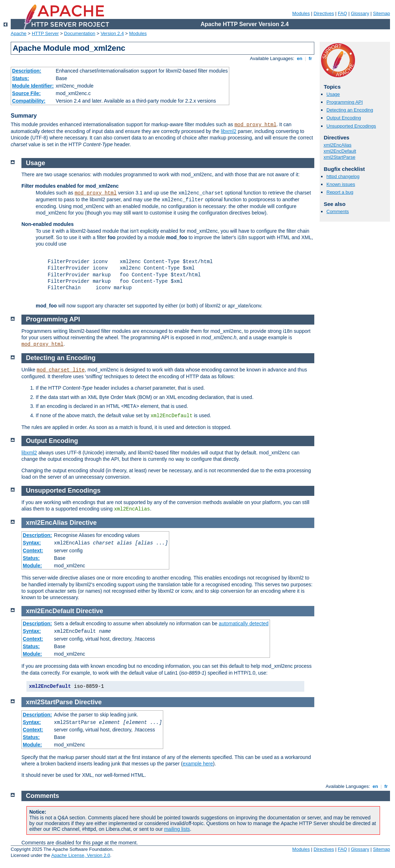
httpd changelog (343, 176)
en (300, 58)
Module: (32, 566)
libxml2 (229, 131)
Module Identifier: (33, 86)
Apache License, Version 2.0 (81, 855)
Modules (301, 13)
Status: (21, 78)
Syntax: (32, 543)
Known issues (341, 184)
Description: (27, 71)
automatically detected (244, 623)
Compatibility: (29, 101)
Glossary (360, 13)
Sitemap (381, 13)
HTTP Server (45, 33)
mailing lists (177, 829)
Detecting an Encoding (350, 110)
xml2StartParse (339, 157)
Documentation (79, 33)
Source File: (26, 93)
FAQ (342, 13)
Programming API (345, 102)
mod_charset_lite (61, 370)
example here (198, 764)
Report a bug (340, 192)
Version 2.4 (112, 33)
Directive (83, 523)
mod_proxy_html (255, 125)
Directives (324, 13)
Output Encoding (344, 118)
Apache (19, 33)
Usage (333, 94)
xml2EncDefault (340, 151)
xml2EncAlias (337, 145)
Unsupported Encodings (351, 126)
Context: (33, 551)
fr (311, 58)
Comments (338, 211)
